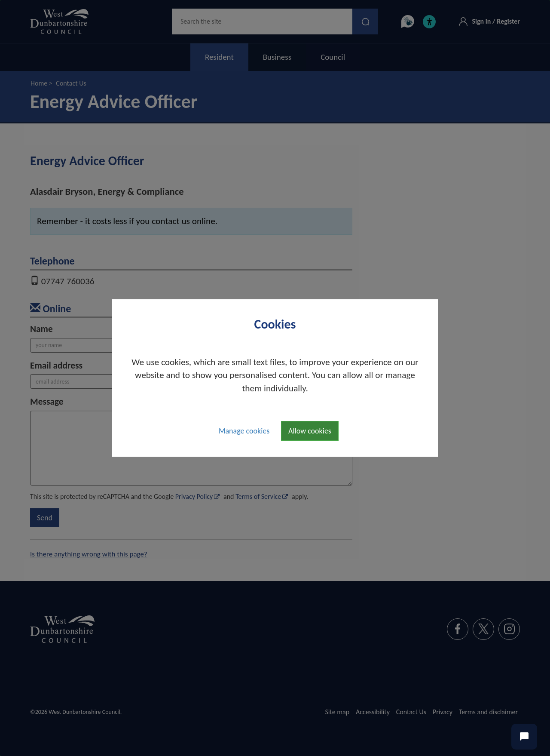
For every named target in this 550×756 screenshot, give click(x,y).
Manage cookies (244, 431)
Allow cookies (310, 431)
